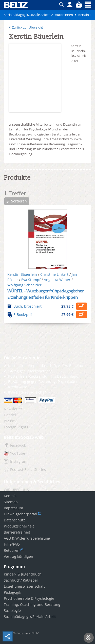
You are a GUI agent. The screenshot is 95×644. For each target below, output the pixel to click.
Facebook (18, 445)
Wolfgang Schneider (24, 285)
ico (62, 5)
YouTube (18, 453)
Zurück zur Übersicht (27, 27)
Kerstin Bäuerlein (22, 274)
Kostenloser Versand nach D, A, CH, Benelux (45, 366)
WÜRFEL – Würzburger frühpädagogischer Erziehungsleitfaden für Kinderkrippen (45, 294)
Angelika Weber (57, 280)
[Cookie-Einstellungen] (89, 638)
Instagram (19, 461)
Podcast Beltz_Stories (28, 469)
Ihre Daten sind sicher (27, 392)
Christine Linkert (54, 274)
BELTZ (16, 5)
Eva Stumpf (31, 280)
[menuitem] (48, 409)
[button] (17, 201)
